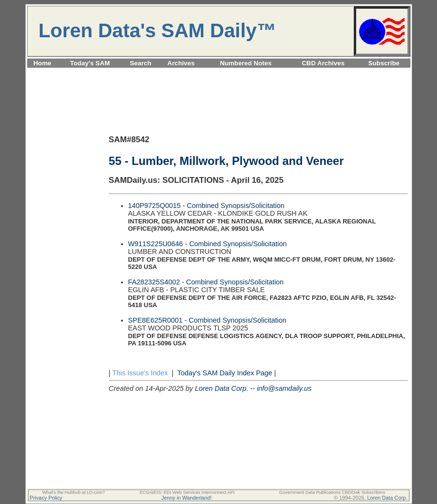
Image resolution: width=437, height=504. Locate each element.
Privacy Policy (46, 498)
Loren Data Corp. (222, 388)
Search (140, 63)
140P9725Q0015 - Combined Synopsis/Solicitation (206, 206)
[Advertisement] (219, 73)
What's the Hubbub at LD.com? (74, 492)
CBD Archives (323, 63)
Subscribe (384, 63)
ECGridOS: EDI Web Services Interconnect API (187, 492)
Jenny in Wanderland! (186, 498)
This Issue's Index (140, 373)
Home (42, 63)
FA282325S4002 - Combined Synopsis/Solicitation (206, 282)
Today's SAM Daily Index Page (225, 373)
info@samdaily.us (284, 388)
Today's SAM (90, 63)
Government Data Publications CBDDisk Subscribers (332, 492)
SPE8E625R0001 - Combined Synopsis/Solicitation (207, 320)
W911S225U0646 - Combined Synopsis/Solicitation (208, 244)
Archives (181, 63)
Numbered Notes (246, 63)
